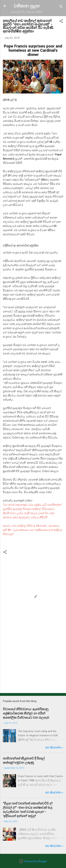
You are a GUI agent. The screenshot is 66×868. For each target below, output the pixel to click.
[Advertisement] (33, 663)
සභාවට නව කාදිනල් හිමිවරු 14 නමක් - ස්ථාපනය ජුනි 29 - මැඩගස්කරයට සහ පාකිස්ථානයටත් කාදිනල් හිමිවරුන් (33, 530)
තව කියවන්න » (54, 748)
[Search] (61, 7)
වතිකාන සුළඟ (27, 6)
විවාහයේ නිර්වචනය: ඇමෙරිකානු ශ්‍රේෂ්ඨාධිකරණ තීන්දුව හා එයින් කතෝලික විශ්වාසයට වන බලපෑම (26, 713)
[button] (61, 22)
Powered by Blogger (33, 861)
